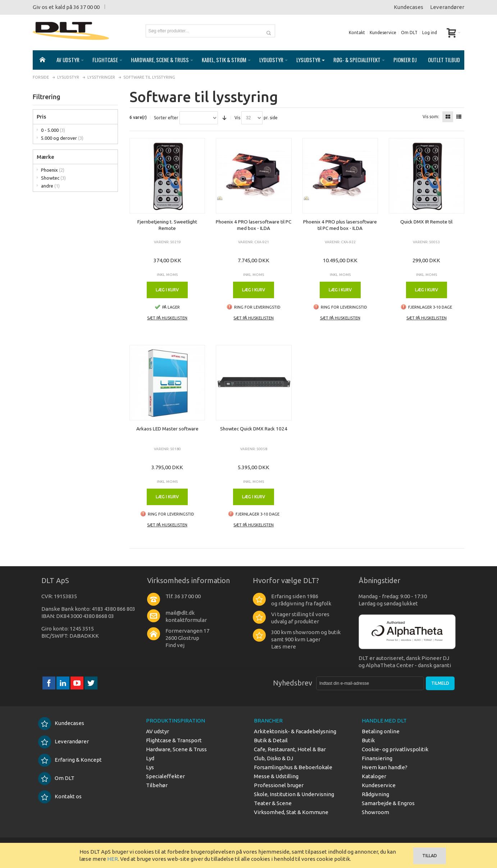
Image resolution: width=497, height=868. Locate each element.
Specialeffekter (165, 776)
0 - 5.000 (53, 130)
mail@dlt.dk (180, 613)
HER (113, 859)
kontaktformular (186, 620)
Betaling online (381, 731)
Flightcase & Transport (174, 740)
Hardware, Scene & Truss (176, 749)
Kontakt (357, 33)
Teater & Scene (273, 803)
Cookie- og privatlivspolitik (395, 749)
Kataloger (374, 776)
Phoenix (53, 170)
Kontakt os (60, 796)
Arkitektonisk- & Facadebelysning (295, 731)
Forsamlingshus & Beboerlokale (293, 767)
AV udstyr (158, 731)
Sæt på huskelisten (167, 318)
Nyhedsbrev (293, 683)
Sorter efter (166, 118)
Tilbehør (157, 785)
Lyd (150, 758)
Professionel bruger (279, 785)
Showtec (53, 178)
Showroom (375, 812)
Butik (368, 740)
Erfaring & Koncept (70, 760)
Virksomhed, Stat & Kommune (291, 812)
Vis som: (431, 117)
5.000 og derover (62, 138)
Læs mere (284, 647)
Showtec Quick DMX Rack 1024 (254, 429)
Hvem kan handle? (385, 767)
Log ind (430, 33)
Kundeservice (383, 33)
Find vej (175, 645)
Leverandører (447, 7)
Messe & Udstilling (276, 776)
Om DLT (409, 33)
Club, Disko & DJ (273, 758)
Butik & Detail (271, 740)
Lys (150, 767)
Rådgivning (375, 794)
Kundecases (409, 7)
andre (50, 186)
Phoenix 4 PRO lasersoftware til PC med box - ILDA (254, 225)
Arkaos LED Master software (167, 429)
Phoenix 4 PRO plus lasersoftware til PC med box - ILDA (340, 225)
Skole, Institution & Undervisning (294, 794)
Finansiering (377, 758)
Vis (237, 118)
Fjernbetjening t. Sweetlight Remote (167, 225)
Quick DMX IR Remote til (426, 222)
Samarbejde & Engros (388, 803)
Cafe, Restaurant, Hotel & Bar (290, 749)
